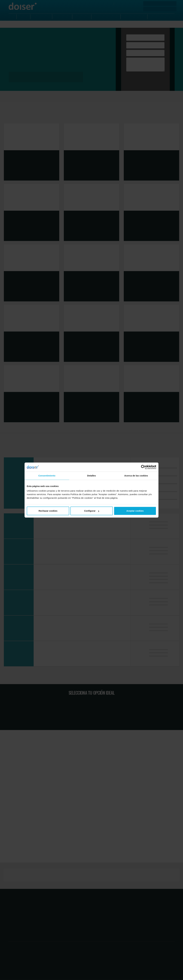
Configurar (92, 511)
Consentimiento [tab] (47, 476)
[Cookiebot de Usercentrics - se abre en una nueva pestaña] (143, 467)
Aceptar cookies (135, 511)
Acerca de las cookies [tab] (136, 476)
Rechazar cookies (48, 511)
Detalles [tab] (91, 476)
